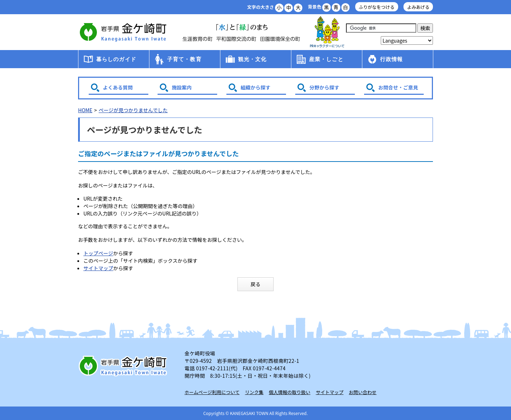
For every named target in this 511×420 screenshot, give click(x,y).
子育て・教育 (184, 59)
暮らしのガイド (116, 59)
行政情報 (392, 59)
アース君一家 (327, 32)
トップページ (98, 253)
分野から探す (324, 87)
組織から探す (255, 87)
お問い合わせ (363, 392)
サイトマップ (98, 268)
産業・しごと (326, 59)
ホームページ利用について (212, 392)
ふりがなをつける (377, 7)
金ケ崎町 (124, 32)
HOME (85, 110)
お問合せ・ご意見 (398, 87)
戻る (255, 284)
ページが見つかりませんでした (133, 110)
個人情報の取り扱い (290, 392)
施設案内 (182, 87)
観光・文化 (252, 59)
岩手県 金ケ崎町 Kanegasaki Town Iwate (124, 366)
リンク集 (254, 392)
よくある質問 (118, 87)
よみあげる (418, 7)
